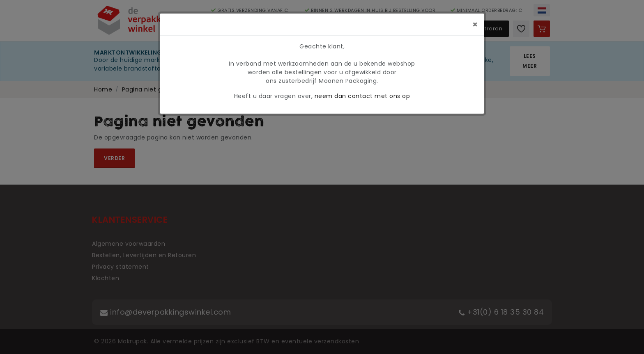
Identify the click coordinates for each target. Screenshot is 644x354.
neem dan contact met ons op (362, 96)
